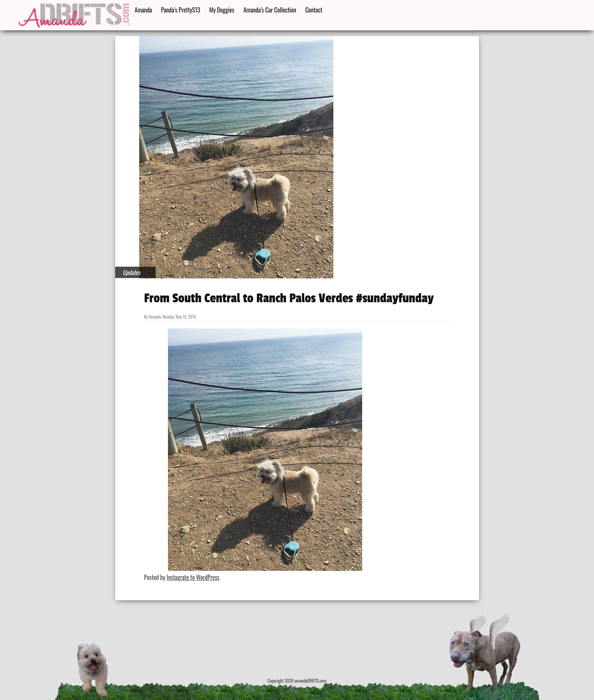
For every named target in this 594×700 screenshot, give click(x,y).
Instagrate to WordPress (193, 577)
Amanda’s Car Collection (270, 10)
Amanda (143, 10)
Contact (314, 10)
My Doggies (222, 10)
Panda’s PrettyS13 (181, 10)
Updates (132, 272)
